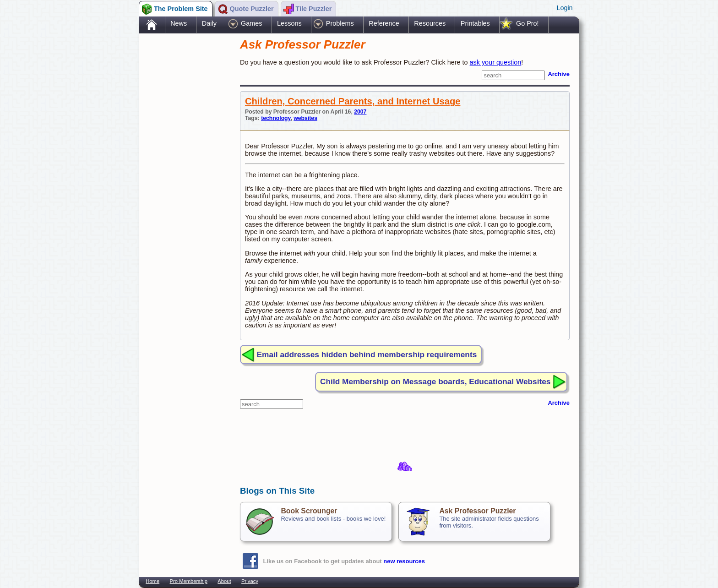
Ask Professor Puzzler (477, 511)
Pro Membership (189, 581)
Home (152, 581)
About (224, 581)
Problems (340, 23)
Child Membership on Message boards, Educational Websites (435, 381)
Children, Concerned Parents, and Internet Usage (353, 101)
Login (564, 8)
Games (251, 23)
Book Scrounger (309, 511)
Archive (559, 74)
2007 (360, 112)
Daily (209, 23)
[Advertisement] (185, 180)
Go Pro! (528, 23)
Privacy (250, 581)
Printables (475, 23)
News (179, 23)
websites (305, 118)
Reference (384, 23)
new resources (404, 561)
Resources (430, 23)
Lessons (289, 23)
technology (276, 118)
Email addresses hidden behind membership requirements (367, 354)
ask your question (496, 62)
